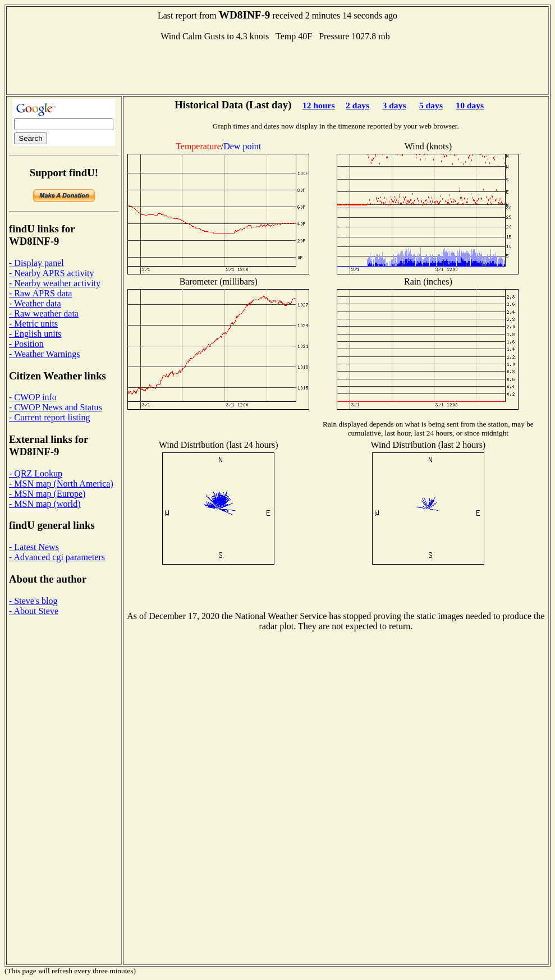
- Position (26, 344)
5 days (431, 105)
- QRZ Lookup (36, 473)
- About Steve (34, 611)
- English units (35, 334)
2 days (357, 105)
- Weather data (35, 303)
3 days (395, 105)
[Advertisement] (278, 67)
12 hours (319, 105)
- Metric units (33, 324)
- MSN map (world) (45, 504)
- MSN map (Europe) (47, 494)
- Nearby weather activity (55, 283)
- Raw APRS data (40, 293)
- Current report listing (49, 417)
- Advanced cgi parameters (57, 557)
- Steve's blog (33, 601)
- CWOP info (33, 397)
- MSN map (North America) (61, 484)
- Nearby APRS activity (52, 273)
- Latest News (34, 547)
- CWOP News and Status (56, 407)
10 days (470, 105)
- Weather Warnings (45, 354)
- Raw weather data (44, 313)
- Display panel (36, 263)
